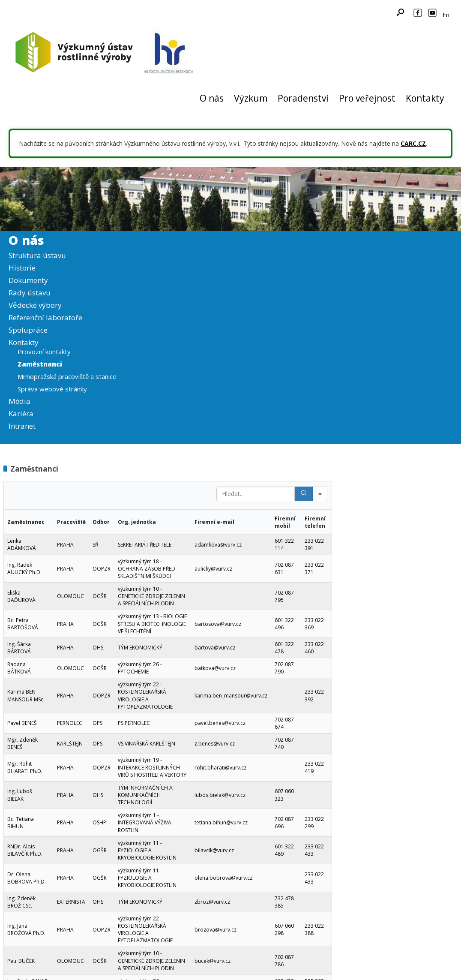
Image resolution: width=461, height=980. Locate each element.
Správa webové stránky (52, 389)
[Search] (304, 494)
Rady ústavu (30, 293)
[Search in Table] (256, 494)
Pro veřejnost (367, 98)
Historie (22, 268)
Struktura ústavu (37, 255)
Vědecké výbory (35, 305)
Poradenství (303, 98)
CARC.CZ (413, 143)
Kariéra (21, 413)
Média (19, 401)
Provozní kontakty (44, 352)
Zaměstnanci (40, 364)
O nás (212, 98)
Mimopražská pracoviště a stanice (67, 376)
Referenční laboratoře (45, 317)
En (446, 15)
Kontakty (425, 98)
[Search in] (320, 494)
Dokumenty (28, 280)
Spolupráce (28, 330)
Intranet (22, 426)
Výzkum (251, 98)
